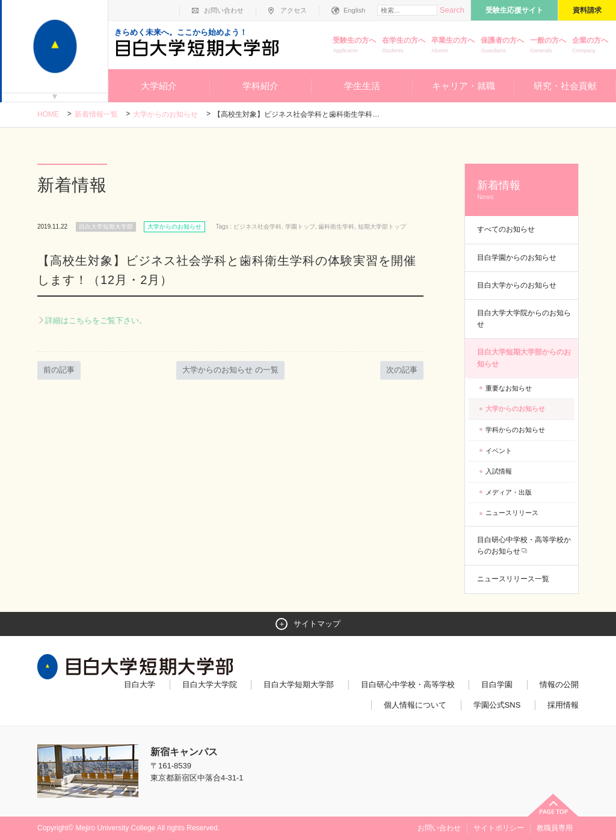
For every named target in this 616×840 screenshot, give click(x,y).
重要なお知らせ (509, 388)
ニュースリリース (512, 513)
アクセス (294, 10)
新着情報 (522, 190)
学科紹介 (260, 86)
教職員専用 (555, 828)
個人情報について (415, 705)
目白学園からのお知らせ (517, 258)
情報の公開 (559, 684)
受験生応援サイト (514, 10)
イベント (499, 451)
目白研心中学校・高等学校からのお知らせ (524, 545)
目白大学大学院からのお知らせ (524, 319)
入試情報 (499, 471)
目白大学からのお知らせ (517, 285)
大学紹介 (159, 86)
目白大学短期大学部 (299, 684)
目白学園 (497, 684)
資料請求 (587, 10)
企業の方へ (590, 46)
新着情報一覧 (96, 114)
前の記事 (59, 370)
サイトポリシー (499, 828)
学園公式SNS (497, 705)
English (354, 10)
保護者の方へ (502, 46)
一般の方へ (548, 46)
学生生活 (362, 86)
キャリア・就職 (464, 86)
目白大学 (140, 684)
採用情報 (563, 705)
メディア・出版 (509, 492)
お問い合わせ (224, 10)
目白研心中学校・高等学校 (408, 684)
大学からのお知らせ (165, 114)
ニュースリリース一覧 (513, 579)
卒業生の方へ (453, 46)
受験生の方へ (354, 46)
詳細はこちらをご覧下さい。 (96, 320)
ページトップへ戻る (553, 805)
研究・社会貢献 (565, 86)
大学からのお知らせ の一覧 (230, 370)
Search (452, 10)
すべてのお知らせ (506, 229)
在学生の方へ (404, 46)
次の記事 (402, 370)
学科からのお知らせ (515, 430)
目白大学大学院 (210, 684)
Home (48, 114)
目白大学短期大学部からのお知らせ (524, 358)
